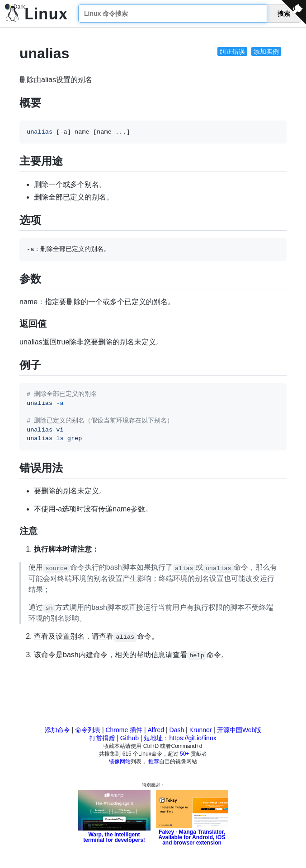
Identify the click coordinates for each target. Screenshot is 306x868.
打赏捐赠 (102, 738)
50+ (184, 754)
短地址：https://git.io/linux (180, 738)
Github (129, 738)
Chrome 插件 (124, 730)
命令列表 (88, 730)
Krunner (201, 730)
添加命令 (57, 730)
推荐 (154, 761)
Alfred (156, 730)
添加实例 (266, 51)
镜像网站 (120, 761)
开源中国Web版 (239, 730)
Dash (177, 730)
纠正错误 (232, 51)
